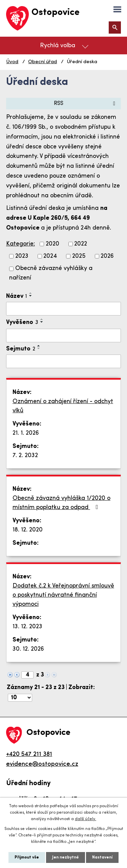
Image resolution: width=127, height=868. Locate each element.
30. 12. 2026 (28, 649)
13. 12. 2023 (27, 627)
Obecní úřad (43, 62)
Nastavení (102, 857)
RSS (86, 104)
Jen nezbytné (66, 857)
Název (17, 296)
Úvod (12, 62)
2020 (52, 244)
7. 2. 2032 (25, 456)
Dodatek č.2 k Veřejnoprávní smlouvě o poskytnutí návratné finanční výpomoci (63, 595)
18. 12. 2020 (28, 530)
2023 (22, 256)
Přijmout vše (27, 857)
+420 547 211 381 (29, 754)
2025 (79, 256)
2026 (107, 256)
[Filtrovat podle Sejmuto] (63, 361)
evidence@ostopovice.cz (42, 764)
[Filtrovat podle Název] (63, 309)
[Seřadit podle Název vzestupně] (31, 293)
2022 (81, 244)
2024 (50, 256)
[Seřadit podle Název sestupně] (31, 296)
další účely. (86, 819)
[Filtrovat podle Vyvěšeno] (63, 336)
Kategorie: (20, 244)
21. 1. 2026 (26, 433)
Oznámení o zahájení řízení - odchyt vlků (63, 406)
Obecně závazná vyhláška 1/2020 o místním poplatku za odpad (61, 503)
